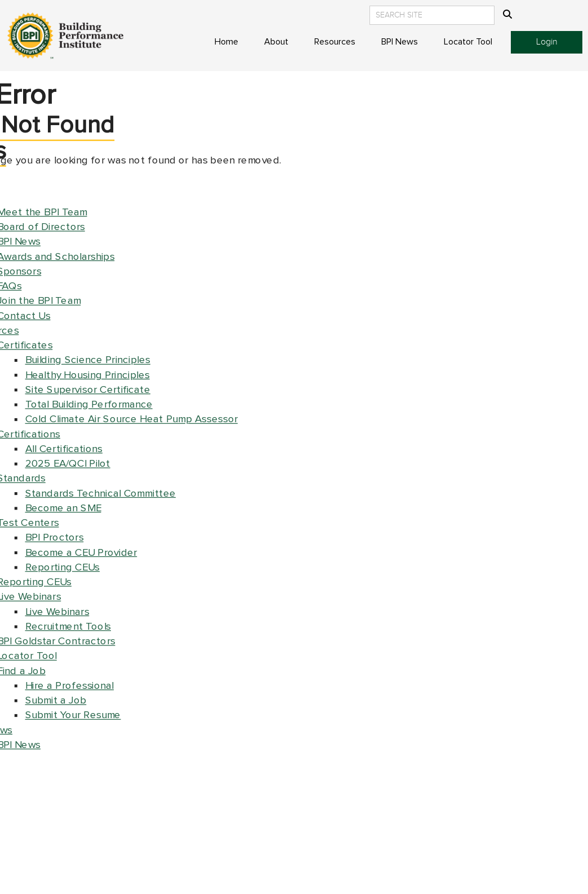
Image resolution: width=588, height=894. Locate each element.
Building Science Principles (88, 360)
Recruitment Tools (68, 627)
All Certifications (64, 449)
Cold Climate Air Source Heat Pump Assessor (132, 419)
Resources (335, 42)
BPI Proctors (55, 537)
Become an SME (63, 508)
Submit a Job (56, 700)
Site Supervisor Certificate (88, 390)
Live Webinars (57, 612)
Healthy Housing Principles (88, 375)
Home (226, 42)
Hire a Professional (70, 686)
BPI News (400, 42)
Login (547, 42)
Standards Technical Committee (101, 494)
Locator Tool (468, 42)
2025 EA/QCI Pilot (68, 464)
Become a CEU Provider (81, 553)
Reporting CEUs (63, 567)
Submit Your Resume (73, 715)
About (276, 42)
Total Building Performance (89, 404)
